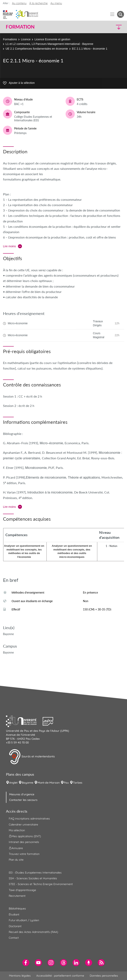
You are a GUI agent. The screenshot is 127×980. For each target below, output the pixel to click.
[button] (110, 27)
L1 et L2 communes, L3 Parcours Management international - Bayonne (49, 44)
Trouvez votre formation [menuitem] (24, 854)
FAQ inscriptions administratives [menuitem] (29, 819)
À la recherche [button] (38, 3)
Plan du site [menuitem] (16, 860)
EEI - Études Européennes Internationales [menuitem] (35, 873)
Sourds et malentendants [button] (32, 757)
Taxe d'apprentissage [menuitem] (22, 890)
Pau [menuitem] (66, 783)
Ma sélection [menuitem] (17, 830)
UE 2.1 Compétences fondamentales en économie (37, 49)
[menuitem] (26, 963)
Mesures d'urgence (22, 794)
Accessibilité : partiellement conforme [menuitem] (60, 976)
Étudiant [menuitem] (14, 914)
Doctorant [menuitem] (15, 926)
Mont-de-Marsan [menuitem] (49, 783)
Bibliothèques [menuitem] (17, 909)
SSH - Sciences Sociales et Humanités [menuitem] (33, 878)
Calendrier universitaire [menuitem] (23, 825)
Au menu (56, 3)
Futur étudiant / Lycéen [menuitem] (24, 920)
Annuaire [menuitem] (16, 848)
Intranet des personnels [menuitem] (24, 842)
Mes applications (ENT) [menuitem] (25, 836)
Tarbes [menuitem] (78, 783)
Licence (26, 39)
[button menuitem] (121, 14)
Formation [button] (20, 27)
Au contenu (19, 3)
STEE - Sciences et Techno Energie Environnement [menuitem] (41, 884)
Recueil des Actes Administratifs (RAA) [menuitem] (33, 932)
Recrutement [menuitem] (17, 896)
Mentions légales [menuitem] (20, 976)
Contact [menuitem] (14, 938)
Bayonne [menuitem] (28, 783)
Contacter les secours (23, 800)
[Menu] (112, 14)
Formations (10, 39)
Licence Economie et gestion (52, 39)
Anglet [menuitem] (13, 783)
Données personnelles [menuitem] (104, 976)
